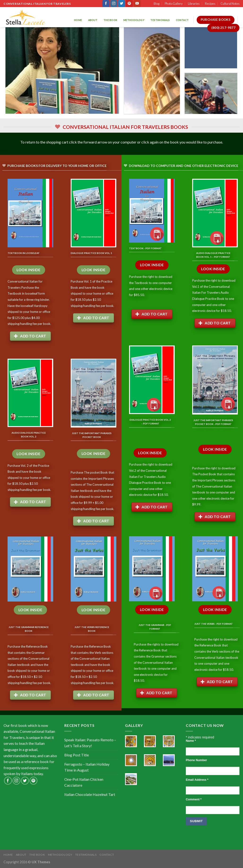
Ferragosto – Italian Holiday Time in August (87, 767)
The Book (110, 20)
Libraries (194, 4)
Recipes (210, 4)
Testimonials (160, 20)
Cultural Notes (230, 4)
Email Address (197, 780)
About (93, 20)
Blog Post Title (77, 755)
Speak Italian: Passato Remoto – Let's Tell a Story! (90, 743)
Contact (182, 20)
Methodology (134, 20)
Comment (194, 799)
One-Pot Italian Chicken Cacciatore (84, 782)
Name (191, 741)
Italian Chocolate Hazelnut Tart (90, 794)
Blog (157, 4)
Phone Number (196, 760)
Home (78, 20)
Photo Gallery (174, 4)
